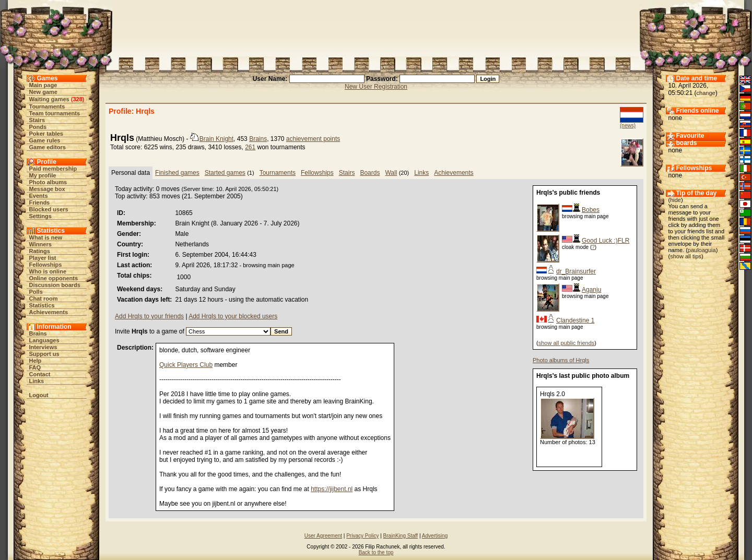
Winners (40, 244)
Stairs (37, 120)
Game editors (48, 147)
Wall (391, 173)
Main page (43, 85)
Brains (38, 333)
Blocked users (49, 209)
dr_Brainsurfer (576, 271)
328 (77, 99)
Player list (43, 258)
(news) (628, 126)
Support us (44, 354)
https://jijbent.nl (332, 489)
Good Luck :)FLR (606, 241)
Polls (36, 292)
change (706, 93)
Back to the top (376, 552)
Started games (225, 173)
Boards (370, 173)
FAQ (35, 367)
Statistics (42, 305)
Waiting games (49, 99)
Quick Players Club (186, 365)
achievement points (313, 139)
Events (39, 196)
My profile (43, 175)
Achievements (49, 312)
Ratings (40, 251)
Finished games (177, 173)
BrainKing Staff (401, 536)
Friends (40, 202)
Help (36, 361)
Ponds (38, 127)
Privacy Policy (362, 536)
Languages (44, 340)
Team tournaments (55, 113)
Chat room (44, 299)
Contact (40, 374)
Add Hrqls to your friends (149, 316)
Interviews (43, 347)
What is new (46, 237)
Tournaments (47, 106)
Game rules (45, 140)
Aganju (591, 290)
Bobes (591, 210)
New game (43, 92)
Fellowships (46, 265)
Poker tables (46, 134)
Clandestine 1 (575, 320)
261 (250, 147)
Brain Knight (216, 139)
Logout (39, 395)
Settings (40, 216)
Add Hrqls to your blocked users (233, 316)
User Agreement (323, 536)
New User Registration (376, 87)
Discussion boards (55, 285)
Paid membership (53, 169)
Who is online (48, 271)
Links (37, 381)
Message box (47, 189)
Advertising (435, 536)
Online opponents (54, 278)
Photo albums (48, 182)
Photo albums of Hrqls (561, 360)
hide (675, 200)
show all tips (686, 256)
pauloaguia (702, 250)
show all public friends (567, 343)
